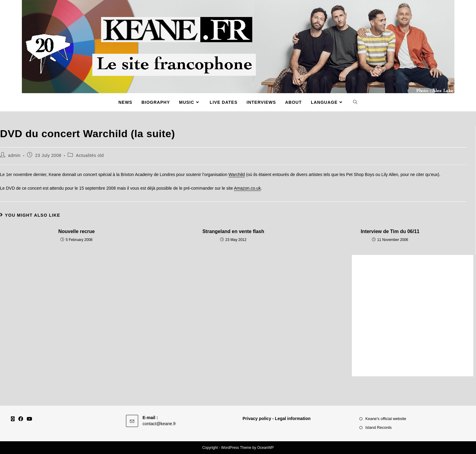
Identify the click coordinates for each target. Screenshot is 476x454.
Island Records (379, 427)
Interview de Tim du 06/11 (390, 231)
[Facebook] (21, 419)
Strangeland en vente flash (233, 231)
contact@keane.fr (159, 424)
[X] (13, 419)
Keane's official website (386, 419)
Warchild (237, 174)
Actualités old (90, 155)
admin (14, 155)
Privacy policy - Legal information (277, 418)
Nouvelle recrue (76, 231)
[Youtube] (29, 419)
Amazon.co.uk (247, 188)
